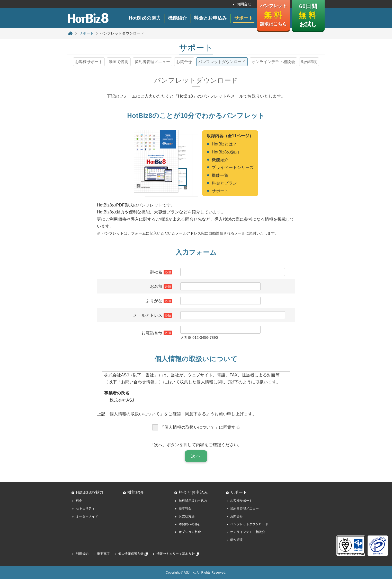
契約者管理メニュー (153, 62)
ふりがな (154, 301)
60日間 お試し (308, 15)
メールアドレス (148, 315)
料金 (79, 501)
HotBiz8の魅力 (145, 18)
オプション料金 (190, 532)
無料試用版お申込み (193, 501)
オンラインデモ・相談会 (274, 62)
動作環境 (309, 62)
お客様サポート (89, 62)
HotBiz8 (88, 18)
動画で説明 (119, 62)
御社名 (156, 272)
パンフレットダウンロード (222, 62)
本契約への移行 (190, 524)
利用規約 (82, 554)
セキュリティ (85, 508)
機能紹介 (177, 18)
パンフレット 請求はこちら (273, 15)
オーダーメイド (87, 516)
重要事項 (103, 554)
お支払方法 (187, 516)
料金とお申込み (210, 18)
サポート (244, 18)
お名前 (156, 286)
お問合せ (244, 4)
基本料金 (185, 508)
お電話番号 (152, 333)
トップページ (70, 33)
